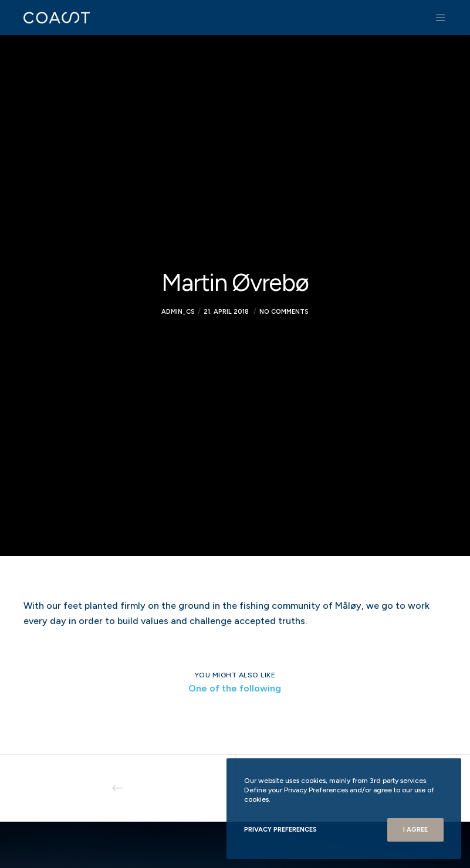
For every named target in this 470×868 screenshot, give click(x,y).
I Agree (415, 830)
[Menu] (436, 18)
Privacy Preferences (280, 830)
